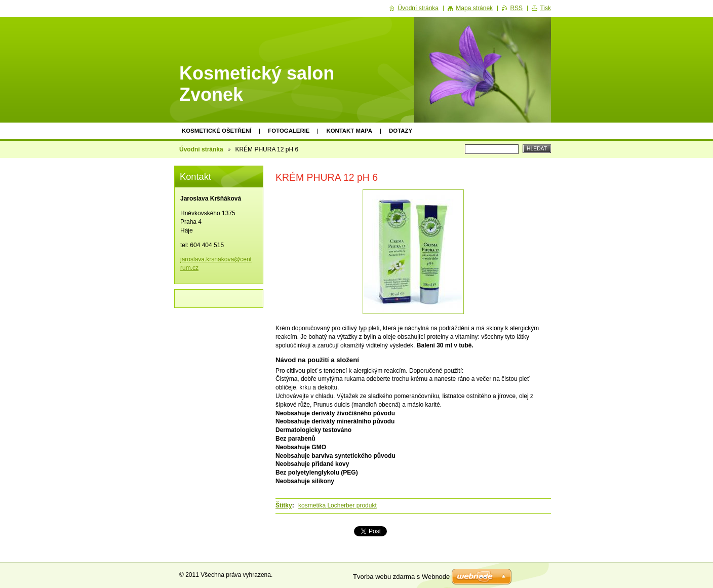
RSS (516, 8)
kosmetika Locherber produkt (338, 505)
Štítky (284, 505)
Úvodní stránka (201, 149)
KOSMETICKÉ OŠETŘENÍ (216, 131)
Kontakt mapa (349, 131)
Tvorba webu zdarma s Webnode (401, 577)
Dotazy (401, 131)
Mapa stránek (474, 8)
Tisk (545, 8)
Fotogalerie (289, 131)
